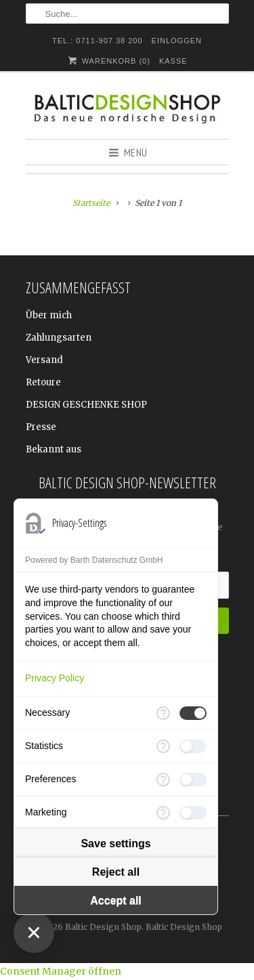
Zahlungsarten (59, 338)
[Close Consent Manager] (34, 933)
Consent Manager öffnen (61, 971)
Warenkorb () (108, 61)
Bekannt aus (54, 449)
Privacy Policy (55, 678)
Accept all (116, 900)
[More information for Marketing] (163, 813)
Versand (44, 360)
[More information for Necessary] (163, 713)
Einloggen (177, 41)
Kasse (173, 61)
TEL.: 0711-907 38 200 (98, 41)
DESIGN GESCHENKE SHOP (86, 405)
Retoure (43, 382)
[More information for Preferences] (163, 780)
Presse (41, 427)
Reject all (116, 872)
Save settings (115, 844)
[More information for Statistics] (163, 746)
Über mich (49, 315)
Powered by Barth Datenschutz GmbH (94, 560)
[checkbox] (193, 713)
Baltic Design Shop (103, 927)
